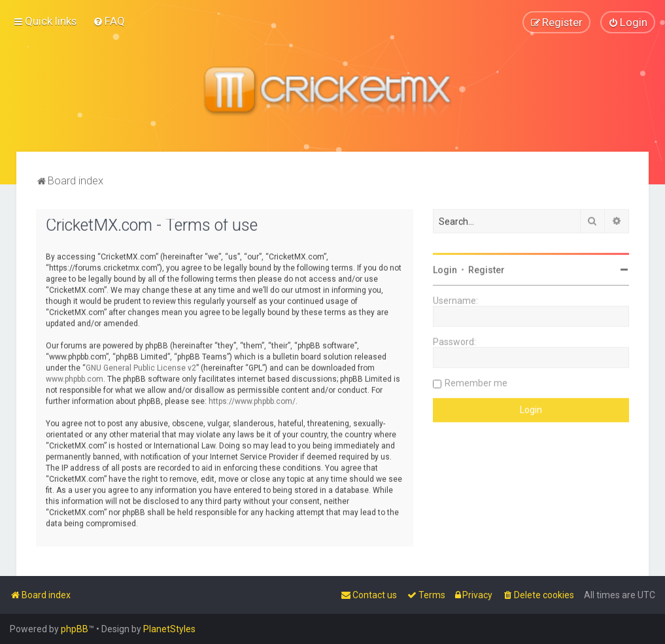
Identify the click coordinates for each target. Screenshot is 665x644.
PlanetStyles (169, 629)
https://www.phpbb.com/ (252, 400)
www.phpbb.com (75, 378)
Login (445, 269)
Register (486, 269)
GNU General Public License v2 (141, 367)
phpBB (75, 629)
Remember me (476, 382)
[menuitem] (109, 21)
